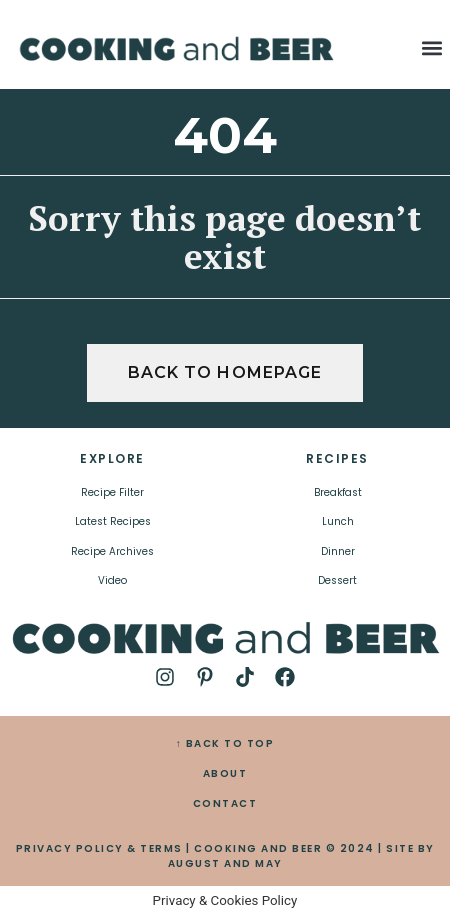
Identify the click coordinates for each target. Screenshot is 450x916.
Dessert (337, 580)
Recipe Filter (112, 492)
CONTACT (225, 803)
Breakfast (338, 492)
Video (112, 580)
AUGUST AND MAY (225, 863)
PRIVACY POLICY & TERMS (99, 848)
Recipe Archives (112, 551)
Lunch (338, 521)
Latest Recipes (113, 521)
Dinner (338, 551)
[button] (431, 48)
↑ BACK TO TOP (225, 743)
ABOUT (225, 773)
